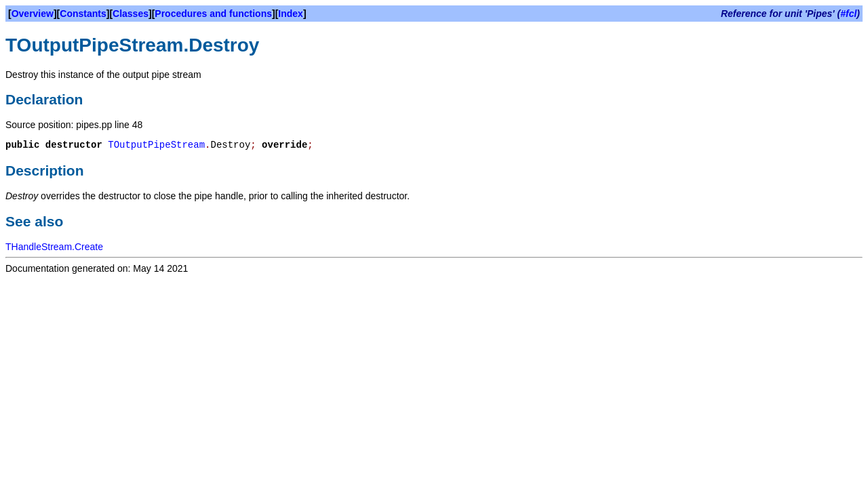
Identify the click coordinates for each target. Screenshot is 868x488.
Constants (83, 14)
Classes (131, 14)
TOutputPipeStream (156, 145)
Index (291, 14)
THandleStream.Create (54, 247)
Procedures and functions (213, 14)
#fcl (848, 14)
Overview (33, 14)
